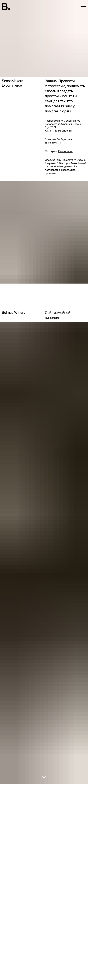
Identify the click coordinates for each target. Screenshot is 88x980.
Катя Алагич (65, 151)
